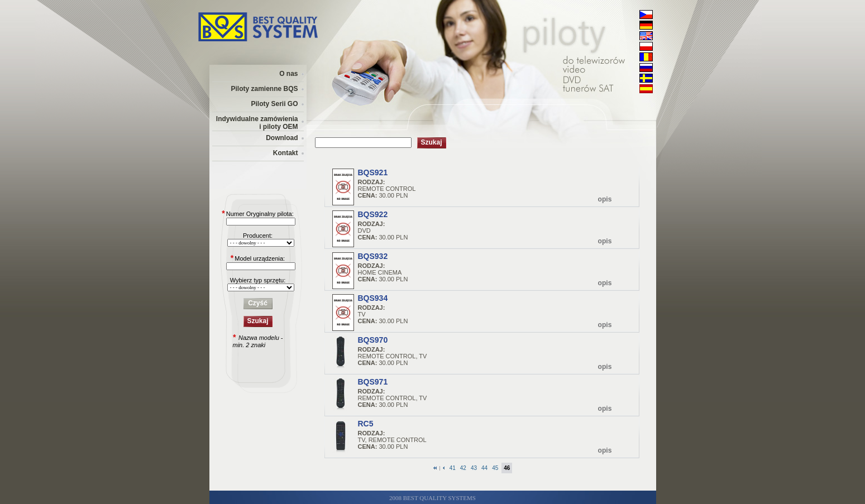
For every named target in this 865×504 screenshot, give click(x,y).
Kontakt (286, 153)
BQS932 (373, 256)
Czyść (258, 303)
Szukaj (257, 321)
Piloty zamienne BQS (264, 89)
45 (495, 468)
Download (282, 138)
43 (474, 468)
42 (463, 468)
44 (484, 468)
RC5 (366, 424)
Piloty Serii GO (274, 104)
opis (605, 199)
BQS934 (373, 298)
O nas (288, 74)
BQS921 (373, 172)
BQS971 (373, 382)
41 (453, 468)
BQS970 (373, 340)
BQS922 (373, 214)
